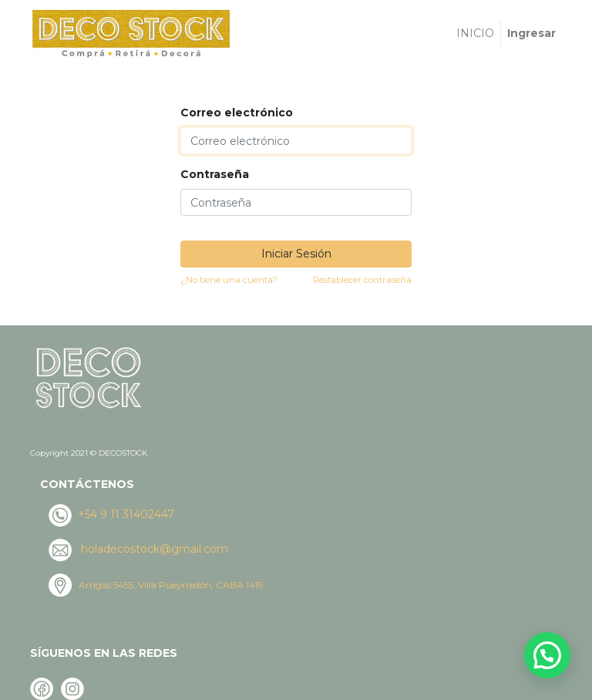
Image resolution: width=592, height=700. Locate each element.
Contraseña (215, 174)
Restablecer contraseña (362, 280)
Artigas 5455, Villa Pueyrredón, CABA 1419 (171, 585)
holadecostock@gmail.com (155, 549)
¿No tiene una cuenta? (229, 280)
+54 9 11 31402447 (124, 514)
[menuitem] (475, 34)
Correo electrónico (237, 113)
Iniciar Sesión (296, 254)
